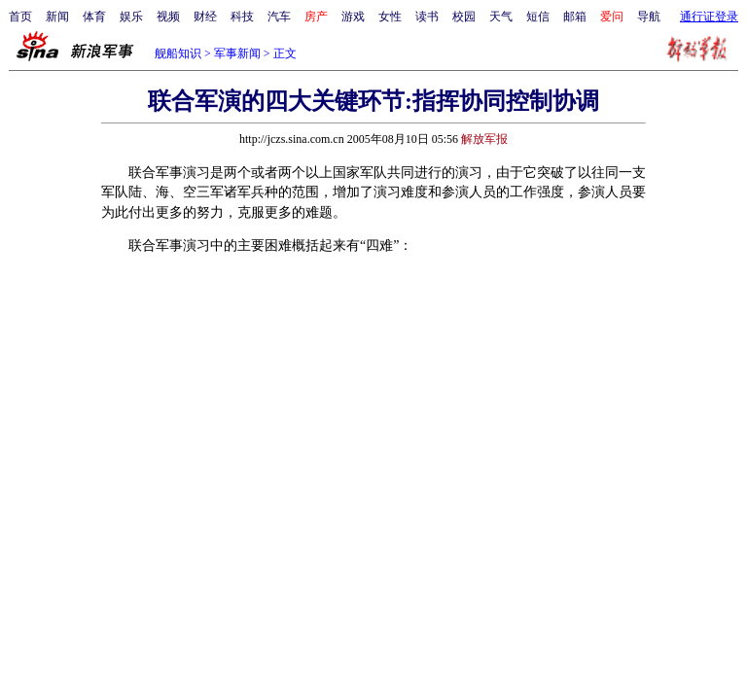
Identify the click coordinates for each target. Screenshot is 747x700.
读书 (427, 17)
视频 (168, 17)
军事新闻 (237, 53)
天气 (501, 17)
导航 (649, 17)
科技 (242, 17)
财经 (205, 17)
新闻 (57, 17)
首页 (20, 17)
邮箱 (575, 17)
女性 (390, 17)
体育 (94, 17)
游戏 (353, 17)
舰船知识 (178, 53)
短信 (538, 17)
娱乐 (131, 17)
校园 (464, 17)
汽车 (279, 17)
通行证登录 (709, 17)
